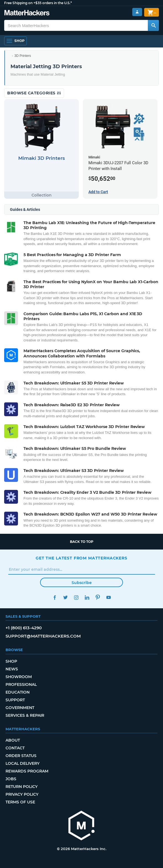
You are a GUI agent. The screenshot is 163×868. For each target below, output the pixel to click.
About (13, 740)
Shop (11, 661)
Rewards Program (27, 771)
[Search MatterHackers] (153, 25)
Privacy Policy (22, 794)
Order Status (21, 756)
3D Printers (23, 56)
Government (20, 708)
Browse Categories (34, 93)
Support (15, 700)
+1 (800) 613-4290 (24, 628)
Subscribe (82, 583)
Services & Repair (25, 715)
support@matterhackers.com (43, 636)
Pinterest (98, 597)
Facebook (55, 597)
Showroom (19, 677)
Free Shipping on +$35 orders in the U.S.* (38, 3)
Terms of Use (20, 802)
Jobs (11, 779)
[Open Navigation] (15, 41)
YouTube (108, 597)
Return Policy (22, 787)
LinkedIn (87, 597)
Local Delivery (23, 763)
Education (18, 692)
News (12, 669)
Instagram (76, 597)
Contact (15, 748)
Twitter (65, 597)
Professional (21, 684)
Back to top (82, 542)
